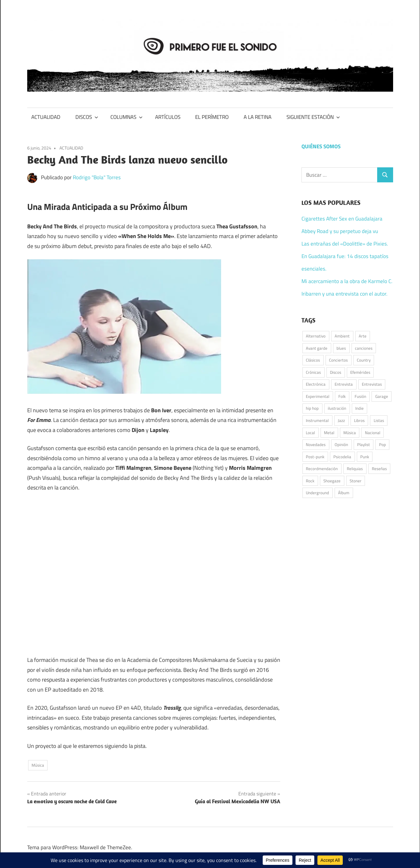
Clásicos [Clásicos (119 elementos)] (313, 360)
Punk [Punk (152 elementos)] (365, 457)
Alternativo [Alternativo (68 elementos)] (316, 336)
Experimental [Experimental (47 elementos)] (318, 396)
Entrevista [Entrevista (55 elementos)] (344, 384)
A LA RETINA (258, 117)
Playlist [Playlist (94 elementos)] (364, 444)
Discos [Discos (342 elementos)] (336, 372)
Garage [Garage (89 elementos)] (382, 396)
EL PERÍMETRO (212, 117)
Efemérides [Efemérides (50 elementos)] (360, 372)
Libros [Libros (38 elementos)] (359, 420)
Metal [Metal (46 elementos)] (329, 433)
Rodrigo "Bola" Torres (97, 177)
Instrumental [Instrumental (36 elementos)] (317, 420)
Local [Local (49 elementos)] (310, 433)
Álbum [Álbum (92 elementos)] (344, 493)
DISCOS (87, 117)
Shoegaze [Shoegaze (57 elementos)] (332, 481)
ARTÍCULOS (168, 117)
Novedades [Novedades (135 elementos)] (316, 444)
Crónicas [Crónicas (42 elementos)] (313, 372)
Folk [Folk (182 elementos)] (342, 396)
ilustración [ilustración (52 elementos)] (337, 408)
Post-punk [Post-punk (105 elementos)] (315, 457)
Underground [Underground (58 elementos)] (317, 493)
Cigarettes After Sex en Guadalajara (342, 219)
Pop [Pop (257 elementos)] (382, 444)
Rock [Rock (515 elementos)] (310, 481)
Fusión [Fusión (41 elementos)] (360, 396)
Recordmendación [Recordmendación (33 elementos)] (322, 469)
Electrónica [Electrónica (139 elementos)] (316, 384)
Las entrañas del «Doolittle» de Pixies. (345, 244)
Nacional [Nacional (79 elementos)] (373, 433)
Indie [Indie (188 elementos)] (359, 408)
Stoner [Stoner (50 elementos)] (356, 481)
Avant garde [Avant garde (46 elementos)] (317, 348)
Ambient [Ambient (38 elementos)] (342, 336)
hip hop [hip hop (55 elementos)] (312, 408)
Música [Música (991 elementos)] (350, 433)
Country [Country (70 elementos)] (364, 360)
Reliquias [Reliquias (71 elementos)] (355, 469)
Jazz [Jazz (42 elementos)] (341, 420)
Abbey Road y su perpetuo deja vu (340, 231)
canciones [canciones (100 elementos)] (364, 348)
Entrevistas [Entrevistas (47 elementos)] (372, 384)
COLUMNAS (127, 117)
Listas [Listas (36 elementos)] (379, 420)
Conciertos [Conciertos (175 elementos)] (338, 360)
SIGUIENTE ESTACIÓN (313, 117)
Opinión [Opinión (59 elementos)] (341, 444)
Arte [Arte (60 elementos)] (363, 336)
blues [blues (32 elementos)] (341, 348)
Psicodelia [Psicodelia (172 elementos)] (342, 457)
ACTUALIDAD (46, 117)
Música (38, 765)
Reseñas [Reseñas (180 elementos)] (379, 469)
